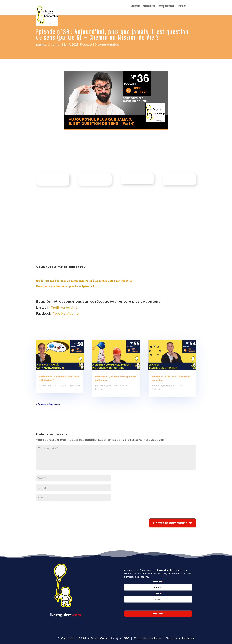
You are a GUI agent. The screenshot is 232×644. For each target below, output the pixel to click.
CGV (126, 638)
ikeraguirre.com (166, 6)
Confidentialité (147, 638)
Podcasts (135, 6)
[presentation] (59, 511)
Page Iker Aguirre (65, 313)
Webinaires (149, 6)
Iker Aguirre (51, 45)
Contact (182, 6)
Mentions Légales (180, 638)
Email (158, 594)
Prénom (158, 582)
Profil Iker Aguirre (64, 308)
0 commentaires (107, 45)
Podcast (86, 45)
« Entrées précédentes (48, 404)
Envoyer (158, 614)
